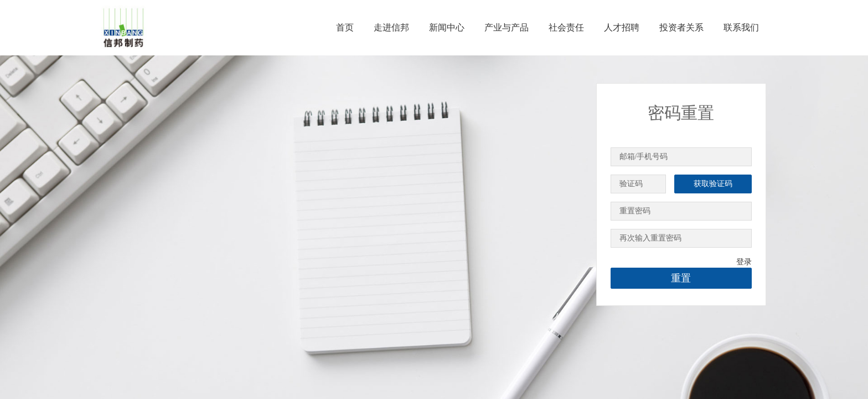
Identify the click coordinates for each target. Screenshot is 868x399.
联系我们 (741, 27)
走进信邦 (391, 27)
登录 (744, 262)
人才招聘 (622, 27)
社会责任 (566, 27)
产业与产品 (507, 27)
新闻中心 (447, 27)
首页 (345, 27)
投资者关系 (681, 27)
